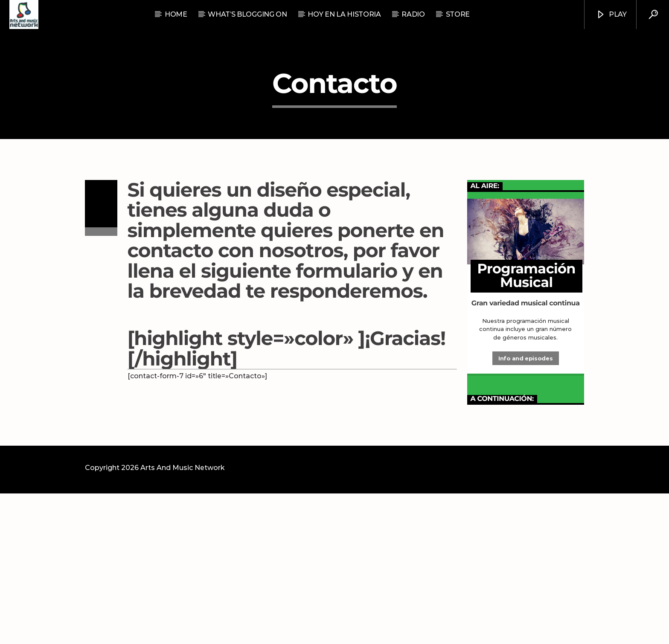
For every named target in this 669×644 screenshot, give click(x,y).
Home (176, 14)
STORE (458, 14)
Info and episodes (525, 509)
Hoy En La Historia (344, 14)
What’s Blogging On (247, 14)
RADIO (413, 14)
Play (611, 15)
